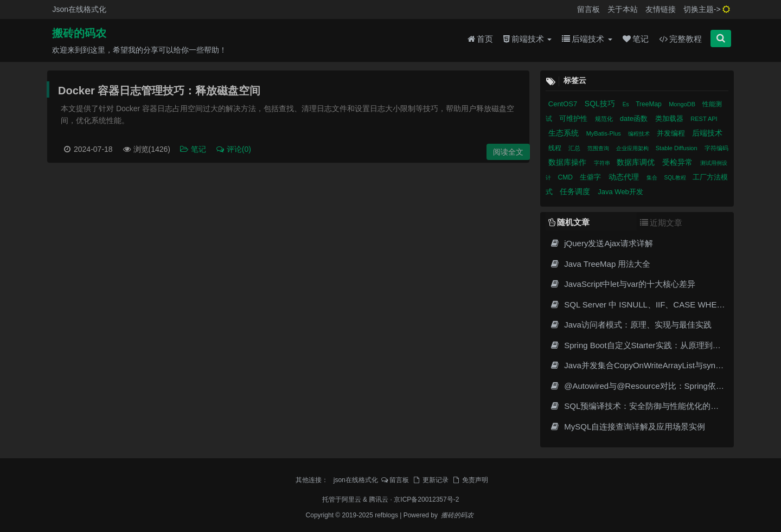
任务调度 (576, 191)
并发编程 (672, 133)
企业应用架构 (633, 148)
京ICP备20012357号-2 (426, 499)
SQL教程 (676, 178)
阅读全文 (508, 152)
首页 (480, 39)
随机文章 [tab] (569, 222)
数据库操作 (568, 162)
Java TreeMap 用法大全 (600, 264)
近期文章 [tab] (661, 223)
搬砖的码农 (79, 33)
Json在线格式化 (79, 9)
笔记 (636, 39)
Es (626, 104)
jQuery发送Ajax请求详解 (601, 243)
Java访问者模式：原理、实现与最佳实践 (631, 325)
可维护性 (574, 118)
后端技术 (587, 39)
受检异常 (678, 162)
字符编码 (716, 148)
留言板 (588, 9)
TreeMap (649, 104)
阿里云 (351, 499)
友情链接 (661, 9)
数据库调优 (637, 162)
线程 (556, 148)
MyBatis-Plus (604, 133)
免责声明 (470, 480)
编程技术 (640, 134)
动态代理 (625, 177)
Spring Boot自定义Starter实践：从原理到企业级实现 (652, 345)
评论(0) (233, 149)
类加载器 (670, 118)
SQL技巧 (601, 104)
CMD (566, 177)
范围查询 (599, 148)
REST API (704, 119)
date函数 (635, 118)
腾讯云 (379, 499)
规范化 (605, 119)
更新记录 (430, 480)
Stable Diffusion (677, 148)
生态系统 (565, 133)
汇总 (575, 148)
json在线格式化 (356, 480)
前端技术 (527, 39)
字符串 (603, 163)
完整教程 (680, 39)
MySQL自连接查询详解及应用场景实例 (628, 427)
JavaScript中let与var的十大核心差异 (623, 284)
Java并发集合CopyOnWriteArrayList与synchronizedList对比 (665, 365)
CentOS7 (564, 104)
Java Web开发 (620, 192)
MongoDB (683, 104)
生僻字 (591, 177)
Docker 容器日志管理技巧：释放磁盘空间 (159, 91)
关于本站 (623, 9)
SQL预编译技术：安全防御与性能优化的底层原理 (646, 406)
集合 (653, 178)
